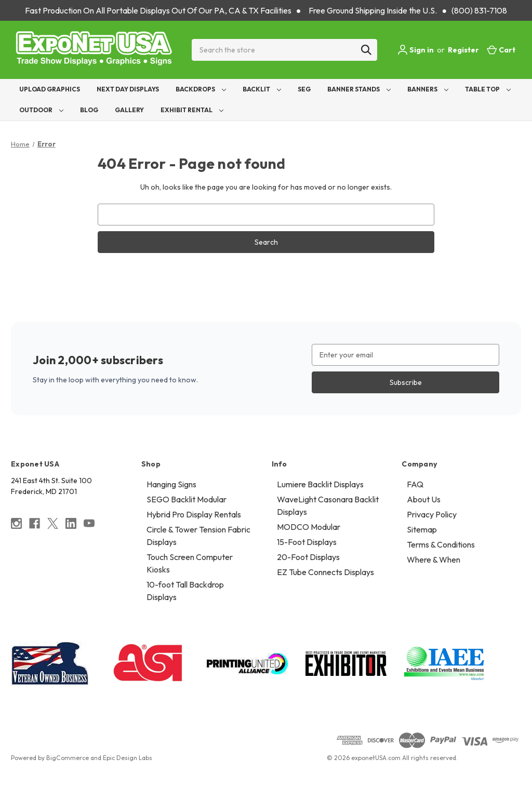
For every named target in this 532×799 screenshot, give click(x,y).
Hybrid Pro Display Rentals (194, 514)
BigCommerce (68, 758)
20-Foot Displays (308, 557)
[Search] (366, 50)
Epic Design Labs (128, 758)
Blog (89, 110)
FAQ (415, 484)
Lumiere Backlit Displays (320, 484)
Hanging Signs (171, 484)
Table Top (488, 89)
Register (463, 50)
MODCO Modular (309, 527)
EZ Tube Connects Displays (325, 572)
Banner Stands (359, 89)
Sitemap (422, 529)
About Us (424, 499)
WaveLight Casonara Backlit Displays (328, 505)
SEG (304, 89)
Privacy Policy (432, 514)
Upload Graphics (50, 89)
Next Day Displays (128, 89)
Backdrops (201, 89)
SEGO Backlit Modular (187, 499)
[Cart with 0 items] (501, 50)
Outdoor (41, 110)
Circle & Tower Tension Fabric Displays (198, 536)
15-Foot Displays (307, 542)
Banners (428, 89)
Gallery (129, 110)
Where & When (434, 560)
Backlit (262, 89)
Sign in (416, 50)
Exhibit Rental (192, 110)
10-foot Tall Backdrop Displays (185, 591)
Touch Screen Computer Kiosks (190, 563)
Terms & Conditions (441, 544)
